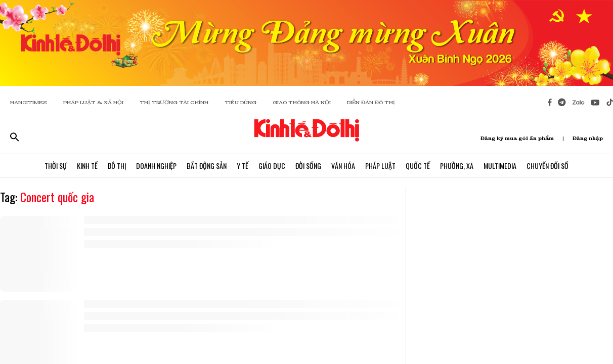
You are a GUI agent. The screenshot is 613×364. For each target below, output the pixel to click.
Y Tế (243, 166)
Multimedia (500, 166)
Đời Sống (308, 166)
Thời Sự (56, 166)
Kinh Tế (87, 166)
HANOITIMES (29, 102)
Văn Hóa (343, 166)
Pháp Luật (380, 166)
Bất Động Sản (207, 166)
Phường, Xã (457, 166)
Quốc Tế (418, 166)
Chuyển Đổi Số (548, 166)
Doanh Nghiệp (156, 166)
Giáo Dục (272, 166)
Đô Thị (117, 166)
